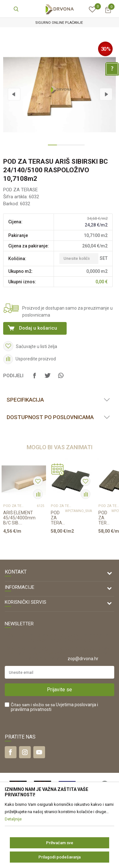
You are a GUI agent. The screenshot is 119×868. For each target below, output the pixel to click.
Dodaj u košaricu (38, 328)
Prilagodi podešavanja (60, 857)
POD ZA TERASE (20, 190)
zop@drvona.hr (83, 659)
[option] (60, 23)
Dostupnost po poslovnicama (50, 417)
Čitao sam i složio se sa (54, 707)
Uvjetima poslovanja (76, 705)
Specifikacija (25, 400)
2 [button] (60, 148)
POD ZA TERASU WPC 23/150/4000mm (58, 518)
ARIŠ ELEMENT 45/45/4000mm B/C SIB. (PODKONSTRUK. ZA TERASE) (20, 518)
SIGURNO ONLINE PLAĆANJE (59, 23)
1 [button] (51, 148)
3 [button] (69, 148)
